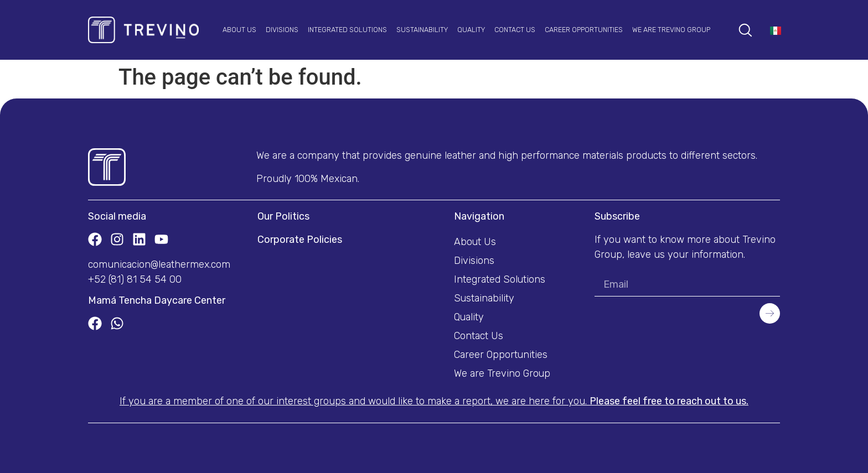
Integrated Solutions (347, 30)
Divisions (282, 30)
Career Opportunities (584, 30)
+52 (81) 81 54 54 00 (135, 279)
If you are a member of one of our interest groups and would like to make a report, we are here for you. (434, 401)
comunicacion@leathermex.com (159, 264)
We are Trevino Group (671, 30)
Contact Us (515, 30)
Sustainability (422, 30)
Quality (471, 30)
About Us (239, 30)
